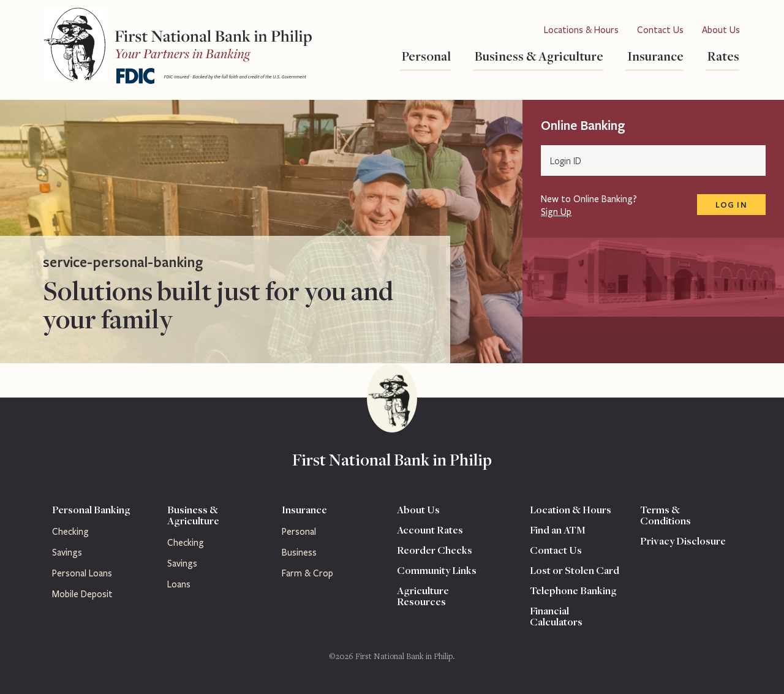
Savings (67, 553)
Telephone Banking (573, 590)
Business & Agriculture (538, 56)
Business (299, 553)
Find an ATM (558, 530)
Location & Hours (571, 510)
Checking (70, 532)
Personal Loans (82, 573)
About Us (721, 30)
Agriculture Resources (423, 596)
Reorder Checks (435, 550)
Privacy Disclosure (683, 541)
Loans (179, 584)
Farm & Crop (307, 573)
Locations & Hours (581, 30)
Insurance (654, 56)
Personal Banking (91, 510)
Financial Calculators (556, 616)
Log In (731, 205)
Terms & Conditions (665, 515)
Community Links (437, 570)
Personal (425, 56)
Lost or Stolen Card (575, 570)
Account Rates (430, 530)
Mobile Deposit (82, 594)
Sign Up (556, 212)
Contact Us (660, 30)
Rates (722, 56)
